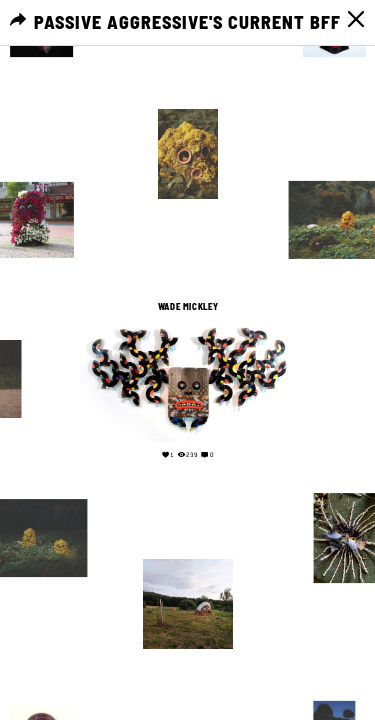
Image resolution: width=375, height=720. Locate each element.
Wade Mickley (187, 306)
